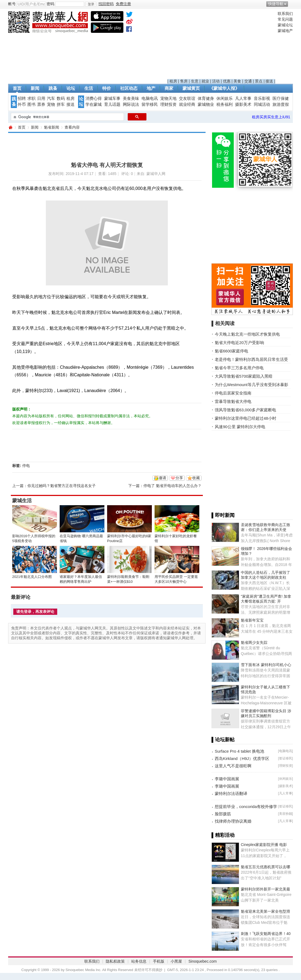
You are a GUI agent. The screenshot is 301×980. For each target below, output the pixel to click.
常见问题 (285, 19)
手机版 (159, 961)
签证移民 (286, 758)
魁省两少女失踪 (254, 642)
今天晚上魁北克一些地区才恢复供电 (247, 334)
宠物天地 (168, 98)
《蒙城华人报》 (224, 88)
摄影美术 (243, 104)
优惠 (227, 81)
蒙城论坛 (285, 25)
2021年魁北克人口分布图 (32, 577)
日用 (41, 98)
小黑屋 (176, 961)
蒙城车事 (112, 98)
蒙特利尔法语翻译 (231, 793)
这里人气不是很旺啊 (233, 766)
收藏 (196, 478)
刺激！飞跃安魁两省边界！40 (266, 934)
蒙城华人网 (10, 127)
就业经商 (187, 104)
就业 (205, 81)
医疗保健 (281, 98)
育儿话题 (112, 104)
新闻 (35, 88)
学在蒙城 (94, 104)
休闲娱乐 (225, 98)
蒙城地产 (285, 31)
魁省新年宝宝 (252, 620)
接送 (269, 81)
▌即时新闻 (223, 515)
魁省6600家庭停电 (231, 351)
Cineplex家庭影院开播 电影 (264, 845)
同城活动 (262, 104)
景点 (259, 81)
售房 (184, 81)
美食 (237, 81)
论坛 (71, 88)
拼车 (61, 104)
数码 (61, 98)
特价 (107, 88)
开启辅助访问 (292, 4)
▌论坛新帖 (223, 740)
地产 (151, 88)
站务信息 (139, 961)
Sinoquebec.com (203, 961)
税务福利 (225, 104)
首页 (17, 88)
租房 (173, 81)
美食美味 (131, 98)
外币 (22, 104)
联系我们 (285, 14)
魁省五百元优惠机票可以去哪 (265, 867)
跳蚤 (53, 88)
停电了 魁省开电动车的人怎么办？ (172, 486)
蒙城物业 (206, 104)
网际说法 (131, 104)
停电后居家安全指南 (233, 393)
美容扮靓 (286, 814)
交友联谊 (187, 98)
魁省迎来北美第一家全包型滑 (265, 911)
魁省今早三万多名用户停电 (239, 368)
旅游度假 (281, 104)
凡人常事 (243, 98)
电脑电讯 (150, 98)
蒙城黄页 (191, 88)
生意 (195, 81)
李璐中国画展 (227, 779)
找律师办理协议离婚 (233, 821)
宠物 (51, 104)
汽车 (51, 98)
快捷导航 (276, 4)
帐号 (12, 4)
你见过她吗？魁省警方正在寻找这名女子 (62, 486)
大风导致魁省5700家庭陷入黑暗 (244, 376)
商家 (169, 88)
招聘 (22, 98)
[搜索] (67, 117)
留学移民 (150, 104)
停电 (26, 466)
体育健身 (206, 98)
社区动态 (129, 88)
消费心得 (94, 98)
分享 (179, 478)
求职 (31, 98)
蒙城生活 (22, 501)
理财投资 (168, 104)
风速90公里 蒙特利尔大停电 (240, 427)
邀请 (162, 478)
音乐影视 (262, 98)
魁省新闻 (52, 127)
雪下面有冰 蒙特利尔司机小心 (266, 665)
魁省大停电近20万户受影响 (239, 343)
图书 (31, 104)
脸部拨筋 (223, 814)
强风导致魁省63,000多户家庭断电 (245, 410)
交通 (248, 81)
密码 (50, 4)
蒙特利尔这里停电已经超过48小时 (246, 418)
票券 (41, 104)
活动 (216, 81)
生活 (89, 88)
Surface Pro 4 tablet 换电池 (239, 751)
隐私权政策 (115, 961)
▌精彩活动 (223, 835)
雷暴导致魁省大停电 (233, 401)
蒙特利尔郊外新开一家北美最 (265, 889)
